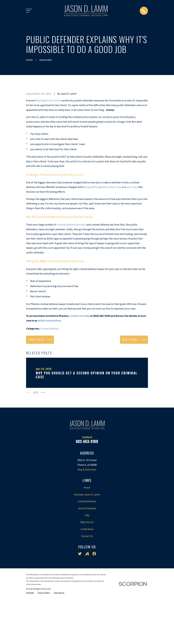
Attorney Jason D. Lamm (87, 546)
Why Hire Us (87, 574)
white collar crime (111, 239)
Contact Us (87, 588)
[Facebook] (94, 605)
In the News (87, 581)
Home (87, 539)
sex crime (132, 239)
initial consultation (49, 372)
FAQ (87, 567)
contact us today (80, 367)
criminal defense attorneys (71, 276)
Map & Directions (87, 521)
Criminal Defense (49, 380)
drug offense (91, 239)
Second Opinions (87, 560)
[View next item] (43, 444)
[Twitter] (80, 605)
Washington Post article (49, 152)
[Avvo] (87, 605)
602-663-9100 (87, 493)
